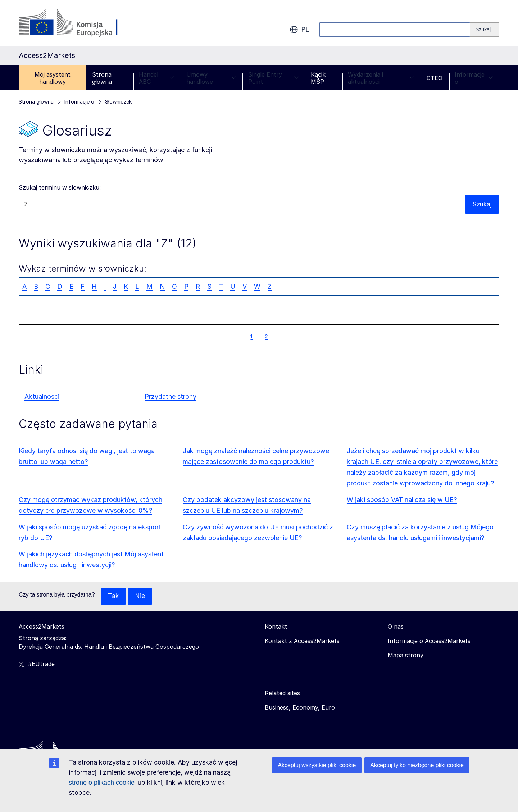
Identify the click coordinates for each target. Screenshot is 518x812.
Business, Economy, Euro (300, 708)
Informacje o (474, 78)
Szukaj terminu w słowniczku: (60, 187)
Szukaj (482, 204)
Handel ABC (156, 78)
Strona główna (102, 78)
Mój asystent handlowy (53, 78)
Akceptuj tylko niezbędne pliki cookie (417, 765)
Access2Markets (42, 627)
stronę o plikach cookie (103, 783)
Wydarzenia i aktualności (381, 78)
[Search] (485, 29)
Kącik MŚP (318, 78)
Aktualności (42, 396)
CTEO (435, 78)
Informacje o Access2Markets (429, 641)
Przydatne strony (171, 396)
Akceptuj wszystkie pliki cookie (317, 765)
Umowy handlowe (211, 78)
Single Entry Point (273, 78)
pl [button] (299, 29)
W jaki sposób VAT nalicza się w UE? (402, 500)
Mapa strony (406, 656)
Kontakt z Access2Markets (302, 641)
